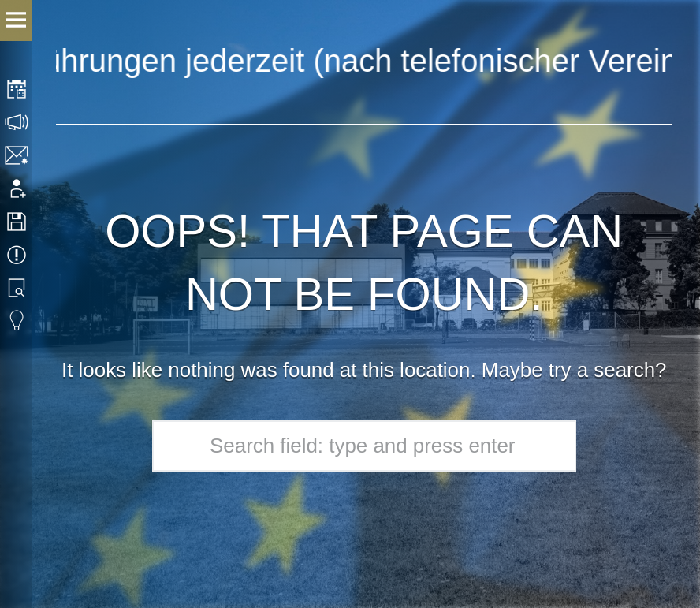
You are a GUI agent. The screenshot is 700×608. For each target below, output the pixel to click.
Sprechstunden (18, 122)
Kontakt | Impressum (18, 155)
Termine (18, 255)
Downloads (18, 222)
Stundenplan (18, 89)
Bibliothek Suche (18, 288)
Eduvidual (18, 321)
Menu (16, 21)
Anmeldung (18, 188)
